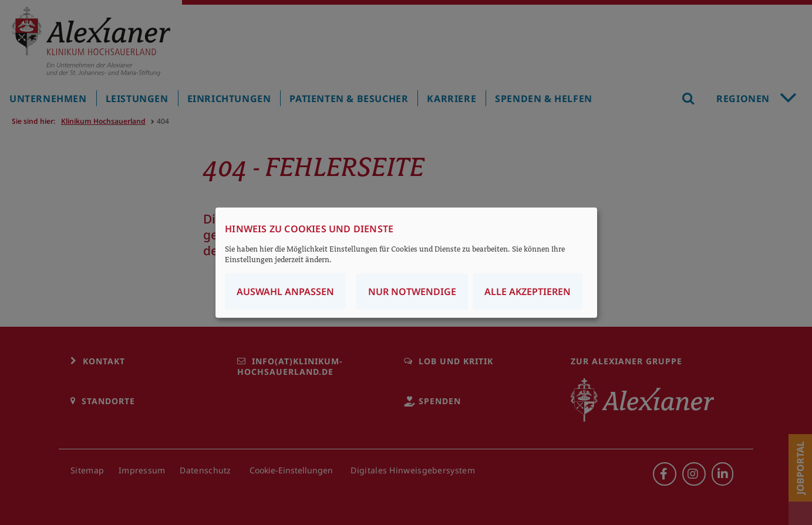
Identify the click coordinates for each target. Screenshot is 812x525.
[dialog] (406, 262)
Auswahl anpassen (285, 292)
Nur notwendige (412, 292)
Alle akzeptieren (528, 292)
